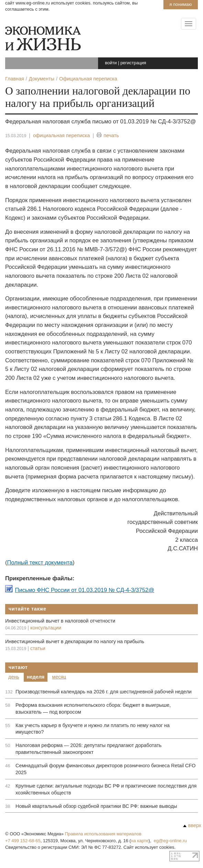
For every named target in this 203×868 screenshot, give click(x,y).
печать (108, 136)
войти (111, 63)
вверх (192, 825)
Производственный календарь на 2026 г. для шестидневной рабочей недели (104, 692)
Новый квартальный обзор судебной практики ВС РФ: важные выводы (96, 806)
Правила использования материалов (103, 834)
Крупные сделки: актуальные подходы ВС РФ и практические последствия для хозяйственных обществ (106, 789)
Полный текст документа (40, 563)
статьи (38, 648)
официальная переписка (61, 135)
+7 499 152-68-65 (23, 841)
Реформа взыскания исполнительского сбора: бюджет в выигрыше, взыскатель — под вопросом (93, 708)
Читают (18, 667)
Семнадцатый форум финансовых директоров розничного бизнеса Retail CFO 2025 (105, 769)
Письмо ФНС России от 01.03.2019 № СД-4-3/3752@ (85, 590)
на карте (140, 841)
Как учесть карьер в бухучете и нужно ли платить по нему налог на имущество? (93, 729)
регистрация (133, 63)
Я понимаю (180, 4)
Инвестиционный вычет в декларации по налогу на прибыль (75, 641)
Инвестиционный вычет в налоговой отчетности (60, 621)
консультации (46, 628)
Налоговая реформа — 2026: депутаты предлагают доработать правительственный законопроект (89, 749)
